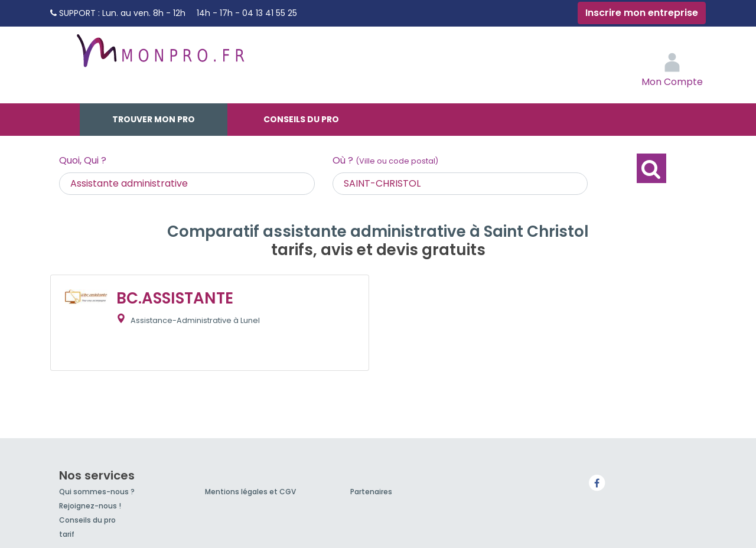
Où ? (385, 160)
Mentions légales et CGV (250, 492)
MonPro (159, 56)
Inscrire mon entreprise (642, 13)
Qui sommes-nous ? (97, 492)
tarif (67, 534)
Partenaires (371, 492)
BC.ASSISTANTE (175, 298)
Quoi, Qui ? (83, 160)
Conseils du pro (301, 119)
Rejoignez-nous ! (90, 506)
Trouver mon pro (154, 119)
